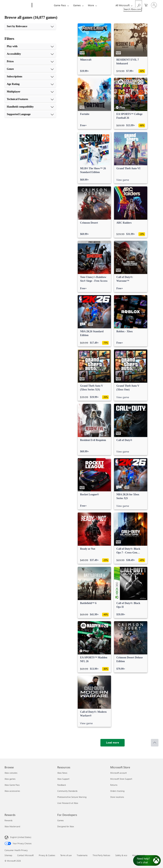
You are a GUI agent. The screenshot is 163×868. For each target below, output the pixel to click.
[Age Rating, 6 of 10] (30, 84)
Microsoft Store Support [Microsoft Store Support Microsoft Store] (121, 779)
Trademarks (82, 855)
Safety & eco (121, 855)
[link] (94, 49)
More (91, 5)
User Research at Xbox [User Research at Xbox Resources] (68, 803)
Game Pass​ (60, 5)
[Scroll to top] (155, 743)
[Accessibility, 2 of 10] (30, 54)
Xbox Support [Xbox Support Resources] (63, 779)
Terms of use (66, 855)
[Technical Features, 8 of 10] (30, 99)
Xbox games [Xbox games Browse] (10, 779)
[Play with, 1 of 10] (30, 46)
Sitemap (8, 855)
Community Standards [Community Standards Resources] (67, 791)
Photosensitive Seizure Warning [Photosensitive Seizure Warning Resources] (72, 797)
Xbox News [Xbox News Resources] (62, 773)
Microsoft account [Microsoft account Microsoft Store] (118, 773)
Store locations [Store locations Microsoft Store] (117, 797)
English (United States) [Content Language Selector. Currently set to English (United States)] (21, 837)
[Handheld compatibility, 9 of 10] (30, 107)
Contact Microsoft (25, 855)
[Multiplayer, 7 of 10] (30, 92)
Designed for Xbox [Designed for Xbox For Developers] (66, 826)
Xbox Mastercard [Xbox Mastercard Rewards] (12, 826)
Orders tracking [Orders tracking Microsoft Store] (117, 791)
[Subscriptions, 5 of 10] (30, 77)
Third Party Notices (101, 855)
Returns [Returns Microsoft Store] (114, 785)
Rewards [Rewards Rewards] (9, 820)
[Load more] (113, 743)
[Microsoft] (17, 5)
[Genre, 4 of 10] (30, 69)
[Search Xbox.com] (139, 5)
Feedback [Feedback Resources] (62, 785)
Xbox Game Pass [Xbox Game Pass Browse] (12, 785)
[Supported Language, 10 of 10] (30, 114)
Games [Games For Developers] (61, 820)
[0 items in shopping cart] (146, 5)
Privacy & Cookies (47, 855)
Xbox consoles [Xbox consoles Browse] (11, 773)
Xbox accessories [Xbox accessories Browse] (12, 791)
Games (77, 5)
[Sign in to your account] (154, 5)
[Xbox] (42, 5)
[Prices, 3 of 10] (30, 62)
